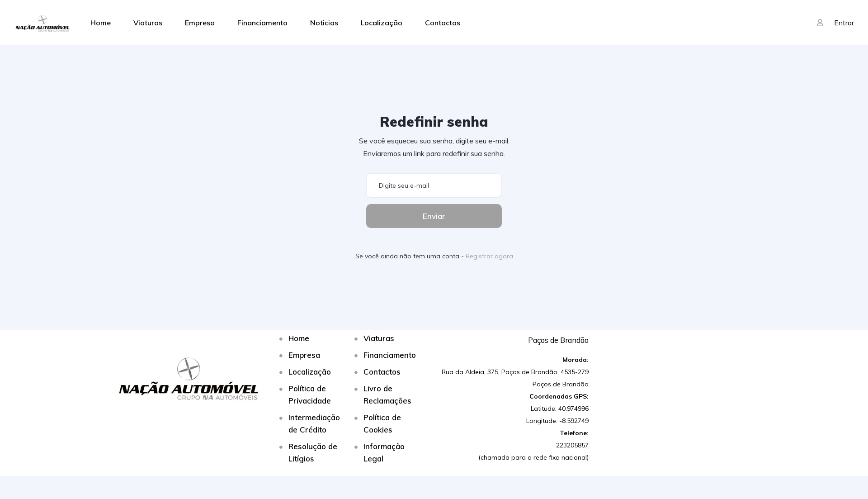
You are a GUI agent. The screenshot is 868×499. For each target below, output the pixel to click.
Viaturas (148, 23)
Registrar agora (489, 256)
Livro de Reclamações (387, 394)
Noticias (324, 23)
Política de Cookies (382, 423)
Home (101, 23)
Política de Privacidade (310, 394)
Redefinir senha (434, 122)
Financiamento (262, 23)
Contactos (443, 23)
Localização (382, 23)
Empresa (200, 23)
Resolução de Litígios (313, 452)
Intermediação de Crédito (314, 423)
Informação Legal (384, 452)
